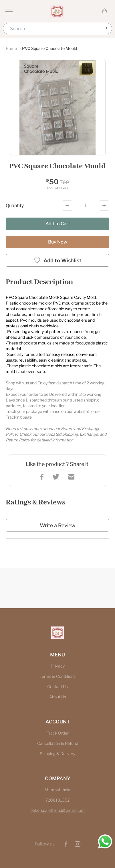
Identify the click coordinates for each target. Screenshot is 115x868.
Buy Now (58, 242)
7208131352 (57, 800)
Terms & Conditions (57, 676)
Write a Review (57, 525)
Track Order (58, 733)
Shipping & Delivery (57, 754)
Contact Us (57, 687)
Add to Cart (58, 224)
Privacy (58, 666)
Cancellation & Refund (58, 743)
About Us (58, 697)
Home (11, 48)
